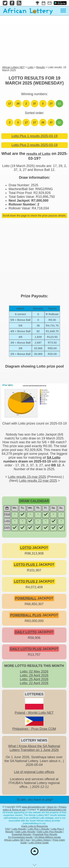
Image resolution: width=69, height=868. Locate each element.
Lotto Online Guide (39, 843)
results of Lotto (38, 154)
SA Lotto (54, 458)
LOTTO (26, 548)
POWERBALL (26, 598)
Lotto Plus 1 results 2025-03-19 (34, 136)
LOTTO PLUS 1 (26, 565)
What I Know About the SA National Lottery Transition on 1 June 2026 (34, 748)
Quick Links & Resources (34, 826)
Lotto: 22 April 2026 (34, 683)
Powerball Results (21, 834)
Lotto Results (19, 829)
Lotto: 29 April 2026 (34, 675)
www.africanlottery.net (33, 807)
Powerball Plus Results (45, 834)
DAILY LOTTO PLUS (26, 649)
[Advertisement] (34, 41)
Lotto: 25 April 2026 (34, 679)
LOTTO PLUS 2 (26, 581)
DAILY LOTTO (26, 632)
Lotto (30, 67)
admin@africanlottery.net (53, 810)
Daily (7, 527)
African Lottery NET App (17, 840)
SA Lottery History (41, 840)
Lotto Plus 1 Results (39, 829)
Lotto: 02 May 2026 (34, 671)
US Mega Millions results (48, 837)
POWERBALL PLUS (26, 615)
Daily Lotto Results (25, 832)
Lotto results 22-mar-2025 (38, 481)
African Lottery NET (13, 67)
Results (41, 67)
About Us (52, 807)
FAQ (8, 829)
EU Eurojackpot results (20, 837)
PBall (7, 514)
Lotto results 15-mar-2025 (27, 477)
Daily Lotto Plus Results (50, 832)
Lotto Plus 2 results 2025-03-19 (34, 145)
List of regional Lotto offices (34, 772)
